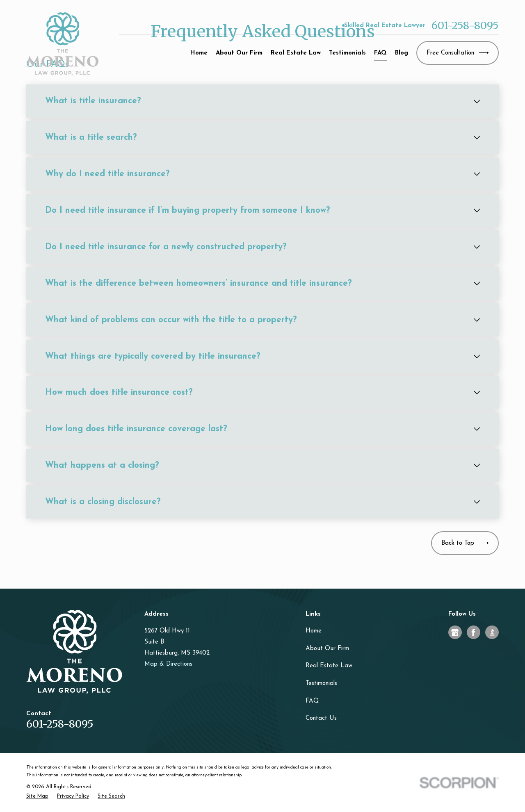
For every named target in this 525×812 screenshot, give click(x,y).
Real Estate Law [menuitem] (296, 53)
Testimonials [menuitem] (347, 53)
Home (314, 631)
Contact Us (321, 718)
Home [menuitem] (199, 53)
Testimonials (321, 683)
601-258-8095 (465, 26)
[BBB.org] (492, 632)
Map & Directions (168, 664)
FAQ (312, 701)
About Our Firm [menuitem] (239, 53)
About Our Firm (327, 649)
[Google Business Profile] (455, 632)
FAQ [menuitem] (380, 53)
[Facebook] (473, 632)
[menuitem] (37, 797)
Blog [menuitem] (402, 53)
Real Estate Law (329, 666)
